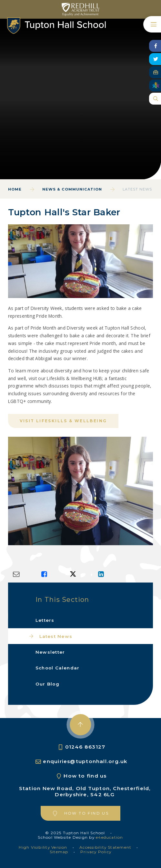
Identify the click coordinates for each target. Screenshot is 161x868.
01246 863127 (85, 747)
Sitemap (59, 852)
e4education (109, 837)
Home (15, 189)
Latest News (137, 189)
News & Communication (72, 189)
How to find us (85, 776)
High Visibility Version (43, 847)
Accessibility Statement (105, 847)
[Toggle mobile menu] (152, 24)
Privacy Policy (96, 852)
